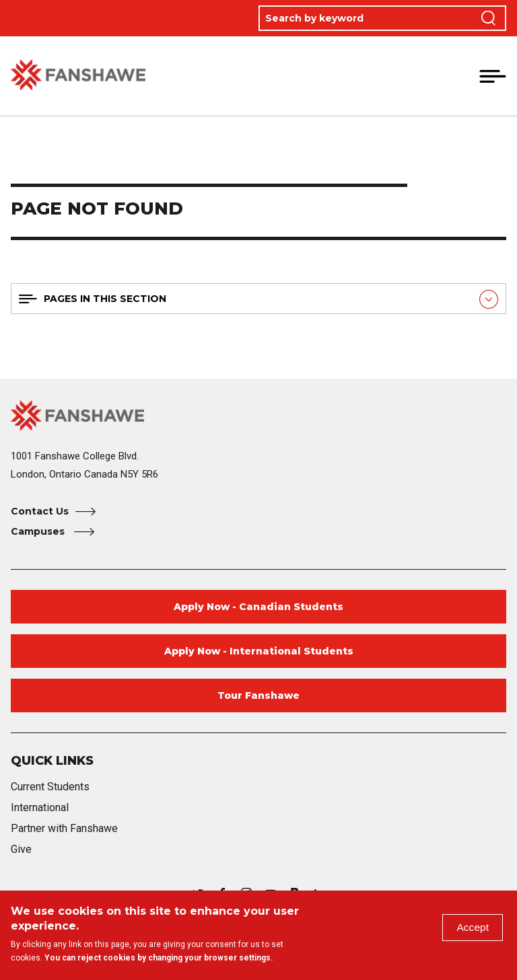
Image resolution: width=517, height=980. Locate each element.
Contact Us (40, 511)
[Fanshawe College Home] (258, 415)
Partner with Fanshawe (64, 828)
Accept (472, 928)
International (40, 807)
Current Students (50, 787)
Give (21, 849)
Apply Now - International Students (259, 651)
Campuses (39, 531)
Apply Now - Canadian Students (258, 607)
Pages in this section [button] (105, 299)
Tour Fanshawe (258, 695)
